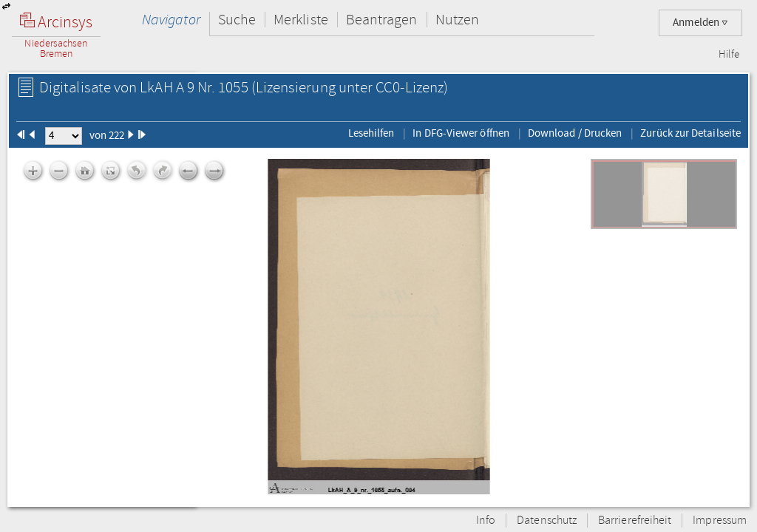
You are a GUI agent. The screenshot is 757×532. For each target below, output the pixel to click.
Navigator (171, 20)
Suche (237, 20)
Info (486, 521)
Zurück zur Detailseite (690, 133)
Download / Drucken (575, 133)
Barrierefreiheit (635, 521)
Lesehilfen (371, 133)
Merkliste (301, 20)
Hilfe (729, 55)
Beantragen (382, 20)
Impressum (720, 521)
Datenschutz (547, 521)
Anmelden (700, 23)
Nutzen (457, 20)
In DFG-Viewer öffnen (461, 133)
